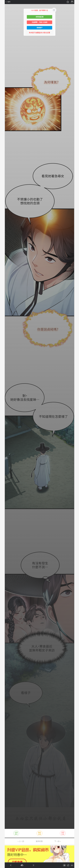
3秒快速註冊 (39, 17)
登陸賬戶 (39, 28)
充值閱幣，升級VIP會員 (39, 22)
